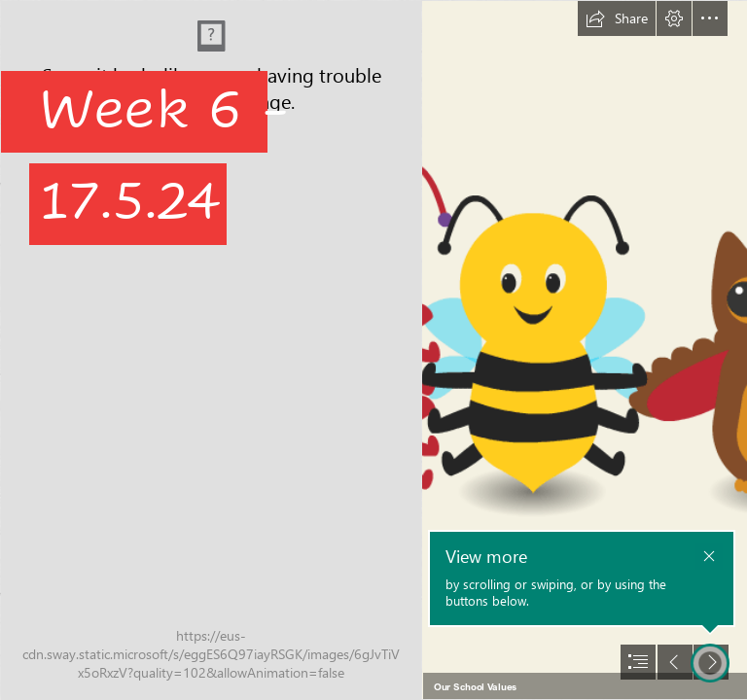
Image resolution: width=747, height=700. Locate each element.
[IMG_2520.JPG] (210, 350)
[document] (373, 350)
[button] (617, 18)
